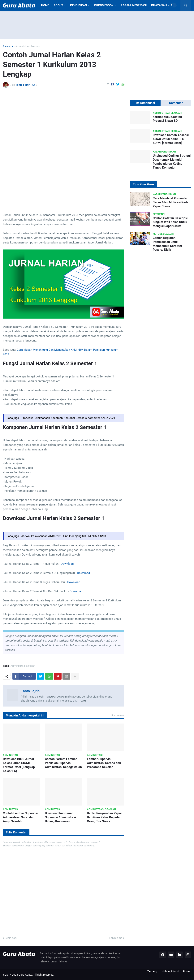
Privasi (187, 971)
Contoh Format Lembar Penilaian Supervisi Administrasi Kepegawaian (63, 763)
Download (67, 564)
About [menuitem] (58, 5)
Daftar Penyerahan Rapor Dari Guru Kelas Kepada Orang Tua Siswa (104, 817)
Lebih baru (11, 938)
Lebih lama (116, 938)
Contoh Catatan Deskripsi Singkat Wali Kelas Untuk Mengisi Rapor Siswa (170, 222)
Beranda (8, 46)
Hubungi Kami (170, 971)
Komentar (176, 103)
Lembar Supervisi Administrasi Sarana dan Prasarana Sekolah (104, 763)
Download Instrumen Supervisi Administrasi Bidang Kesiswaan (60, 817)
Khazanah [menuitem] (159, 5)
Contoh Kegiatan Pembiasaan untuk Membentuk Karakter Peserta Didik (167, 244)
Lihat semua (118, 715)
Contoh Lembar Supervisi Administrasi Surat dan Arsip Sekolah (20, 817)
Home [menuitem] (45, 5)
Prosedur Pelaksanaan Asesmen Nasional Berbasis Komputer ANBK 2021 (68, 418)
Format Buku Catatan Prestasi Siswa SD (167, 119)
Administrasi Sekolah (28, 46)
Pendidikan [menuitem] (79, 5)
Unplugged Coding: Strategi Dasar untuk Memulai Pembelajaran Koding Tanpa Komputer (172, 162)
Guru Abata (25, 975)
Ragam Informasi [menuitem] (134, 5)
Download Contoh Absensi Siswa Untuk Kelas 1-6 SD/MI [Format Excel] (171, 139)
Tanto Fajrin (30, 691)
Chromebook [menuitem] (104, 5)
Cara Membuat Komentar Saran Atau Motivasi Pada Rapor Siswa (171, 202)
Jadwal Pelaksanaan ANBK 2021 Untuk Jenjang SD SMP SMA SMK (64, 536)
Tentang (152, 971)
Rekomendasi (145, 103)
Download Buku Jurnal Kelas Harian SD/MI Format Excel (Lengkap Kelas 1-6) (19, 765)
